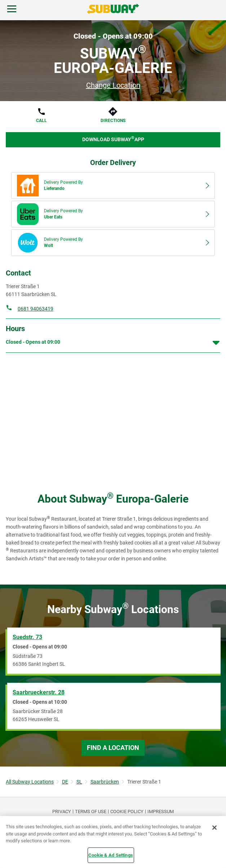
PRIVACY (62, 811)
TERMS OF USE (91, 811)
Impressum (161, 811)
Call (41, 121)
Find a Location (113, 748)
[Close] (214, 828)
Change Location (113, 85)
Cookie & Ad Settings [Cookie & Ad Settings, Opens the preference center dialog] (111, 855)
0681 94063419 (36, 309)
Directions (113, 121)
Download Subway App (113, 139)
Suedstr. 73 (27, 637)
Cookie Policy (127, 811)
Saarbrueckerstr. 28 (39, 692)
